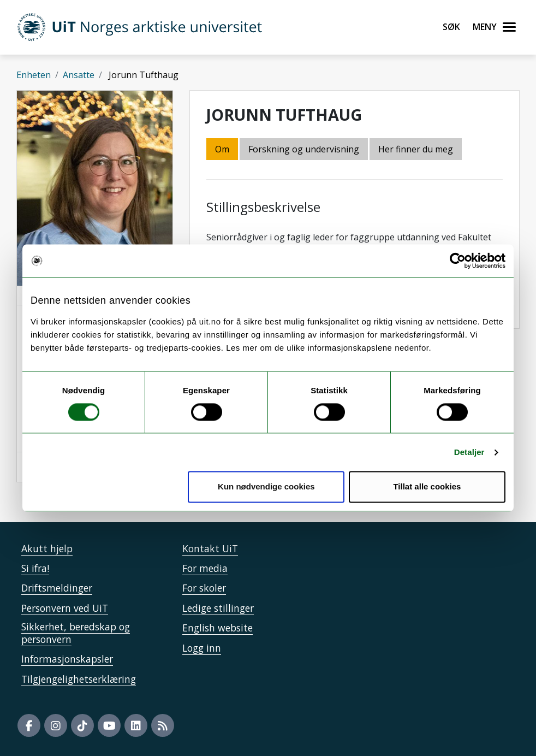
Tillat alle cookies (427, 487)
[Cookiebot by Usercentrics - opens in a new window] (458, 261)
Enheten (34, 75)
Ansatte (79, 75)
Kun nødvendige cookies (266, 487)
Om (222, 149)
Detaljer (469, 452)
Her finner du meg (416, 149)
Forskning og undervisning (304, 149)
